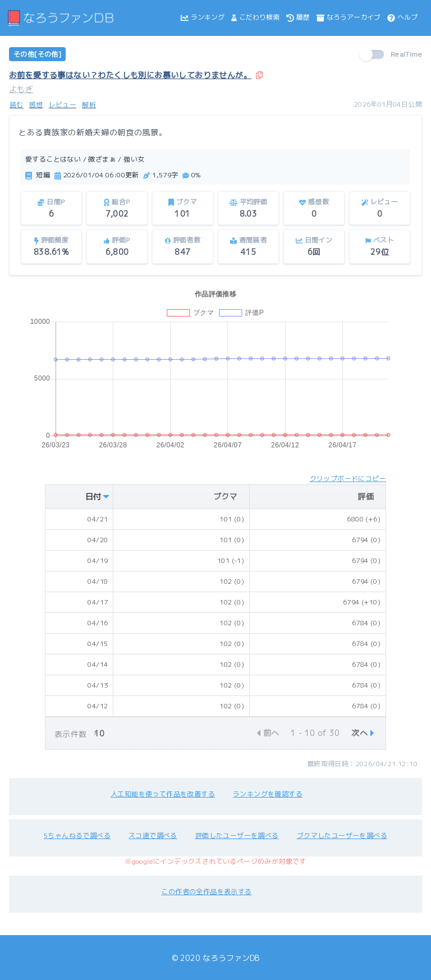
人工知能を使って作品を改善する (163, 794)
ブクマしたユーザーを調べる (342, 835)
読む (17, 105)
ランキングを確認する (268, 794)
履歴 (298, 17)
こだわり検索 (255, 17)
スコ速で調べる (153, 835)
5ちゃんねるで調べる (77, 835)
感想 (36, 105)
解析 (89, 105)
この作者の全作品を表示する (206, 892)
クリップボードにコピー (348, 478)
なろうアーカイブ (349, 17)
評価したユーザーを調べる (237, 835)
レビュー (63, 105)
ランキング (203, 17)
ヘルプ (402, 17)
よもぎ (21, 89)
